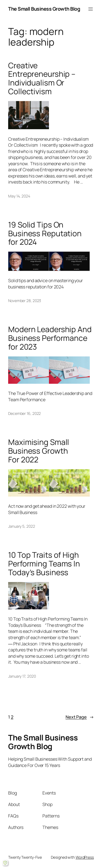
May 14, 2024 (19, 196)
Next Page (80, 717)
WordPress (85, 857)
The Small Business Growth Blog (44, 9)
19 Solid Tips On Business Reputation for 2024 (45, 233)
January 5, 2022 (22, 526)
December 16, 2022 (24, 413)
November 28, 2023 (25, 301)
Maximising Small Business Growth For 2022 (39, 451)
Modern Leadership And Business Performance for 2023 (50, 338)
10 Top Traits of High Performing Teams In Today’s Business (44, 564)
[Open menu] (91, 9)
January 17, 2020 (22, 676)
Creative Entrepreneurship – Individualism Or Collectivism (42, 79)
